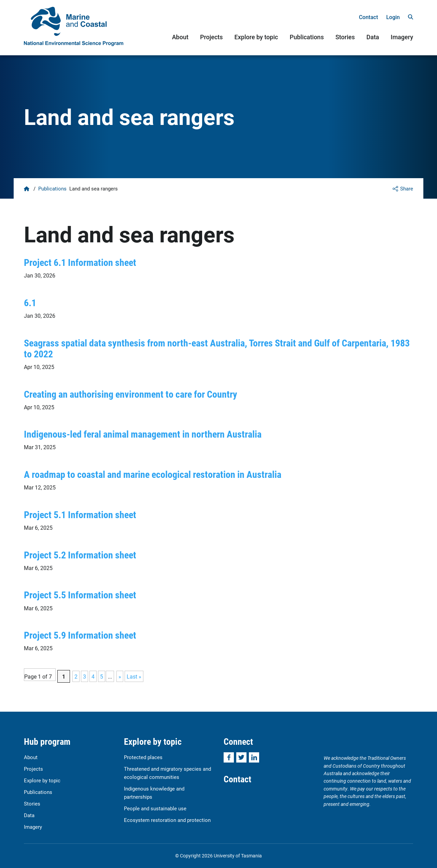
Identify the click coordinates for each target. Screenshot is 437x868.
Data (373, 37)
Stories (345, 37)
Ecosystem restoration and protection (167, 820)
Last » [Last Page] (134, 676)
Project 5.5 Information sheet (80, 595)
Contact (368, 17)
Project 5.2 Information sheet (80, 555)
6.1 (30, 302)
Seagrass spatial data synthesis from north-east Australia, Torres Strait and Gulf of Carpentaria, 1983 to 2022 (217, 348)
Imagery (402, 37)
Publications (307, 37)
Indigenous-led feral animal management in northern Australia (143, 434)
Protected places (143, 757)
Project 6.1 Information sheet (80, 262)
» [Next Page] (120, 676)
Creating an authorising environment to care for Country (131, 394)
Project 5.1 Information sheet (80, 514)
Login (393, 17)
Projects (212, 37)
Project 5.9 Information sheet (80, 635)
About (180, 37)
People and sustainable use (155, 808)
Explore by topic (256, 37)
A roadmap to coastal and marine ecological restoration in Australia (153, 474)
